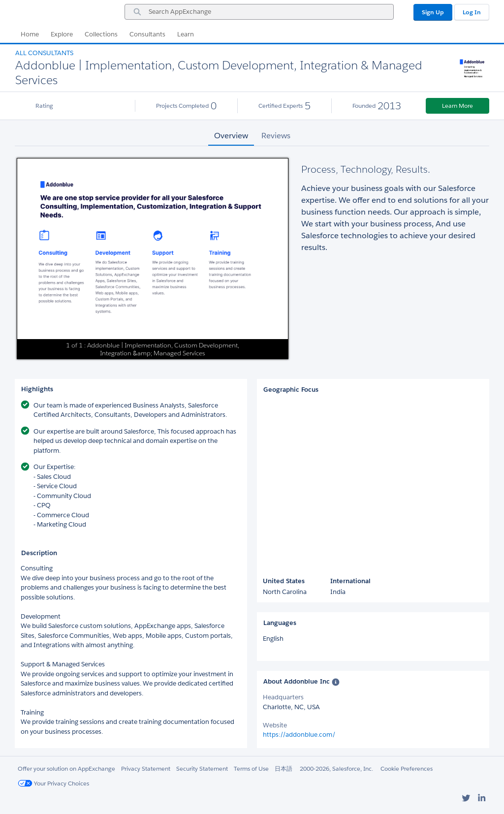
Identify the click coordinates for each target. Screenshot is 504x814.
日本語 (283, 768)
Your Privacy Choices (53, 783)
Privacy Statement (146, 768)
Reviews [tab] (276, 136)
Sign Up (433, 12)
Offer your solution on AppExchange (66, 768)
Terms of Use (251, 768)
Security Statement (202, 768)
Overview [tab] (231, 136)
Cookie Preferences (407, 768)
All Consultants (44, 53)
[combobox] (259, 12)
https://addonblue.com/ (299, 735)
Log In (472, 12)
